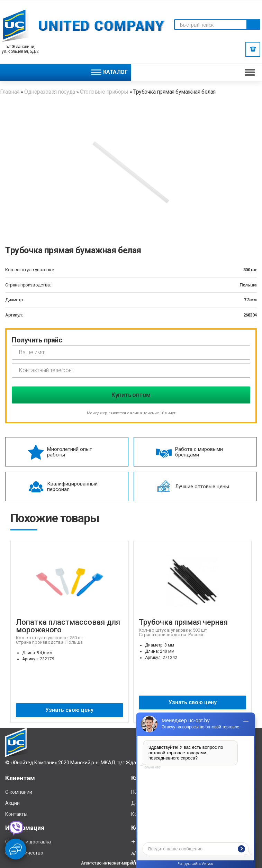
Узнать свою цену (69, 710)
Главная (10, 92)
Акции (12, 803)
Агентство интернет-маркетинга (113, 863)
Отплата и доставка (28, 842)
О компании (19, 792)
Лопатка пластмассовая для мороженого (68, 626)
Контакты (16, 814)
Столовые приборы (104, 92)
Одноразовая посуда (49, 92)
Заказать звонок (253, 49)
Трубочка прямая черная (183, 622)
